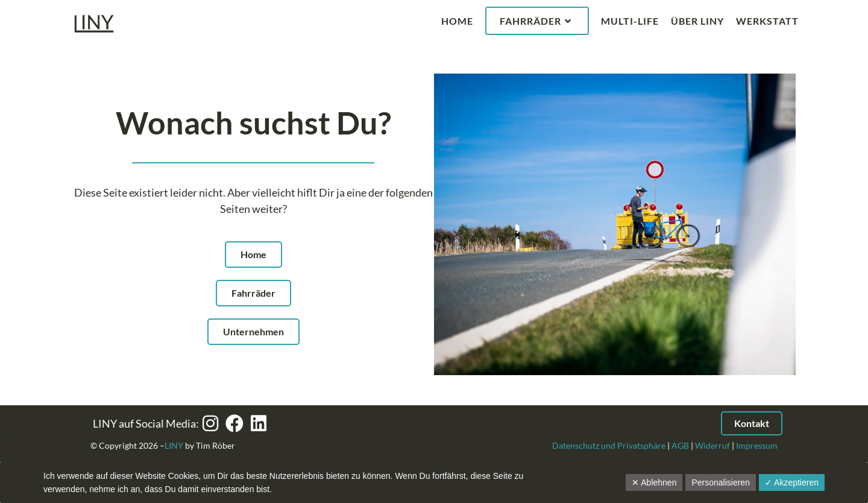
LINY (174, 445)
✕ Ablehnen (654, 482)
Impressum (757, 445)
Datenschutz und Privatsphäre (609, 445)
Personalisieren (721, 482)
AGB (680, 445)
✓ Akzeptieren (792, 482)
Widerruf (712, 445)
